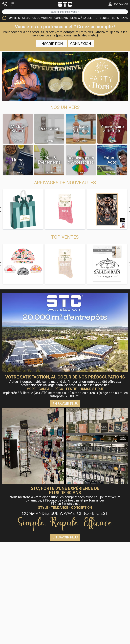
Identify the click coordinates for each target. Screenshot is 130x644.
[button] (4, 4)
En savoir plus (65, 404)
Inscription (52, 44)
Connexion (81, 44)
